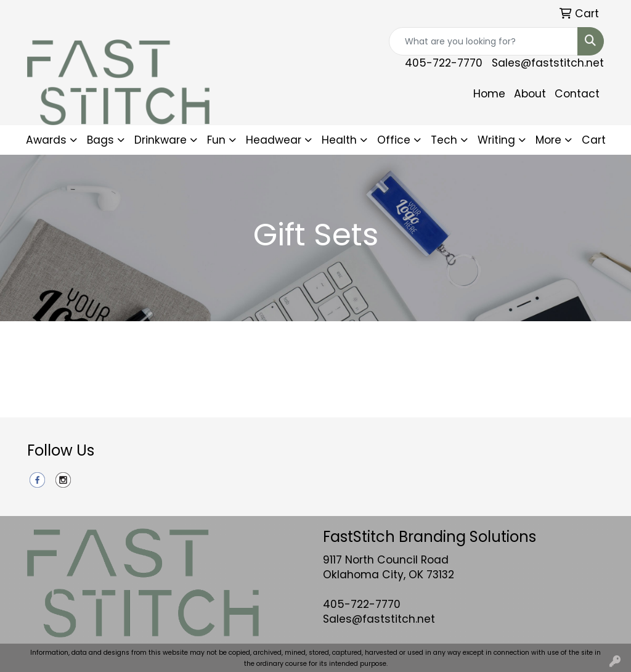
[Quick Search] (483, 41)
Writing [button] (496, 140)
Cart (594, 140)
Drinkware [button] (161, 140)
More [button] (548, 140)
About (530, 94)
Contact (577, 94)
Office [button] (394, 140)
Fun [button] (216, 140)
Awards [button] (46, 140)
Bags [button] (100, 140)
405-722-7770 (444, 63)
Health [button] (339, 140)
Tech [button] (444, 140)
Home (489, 94)
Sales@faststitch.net (548, 63)
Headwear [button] (274, 140)
